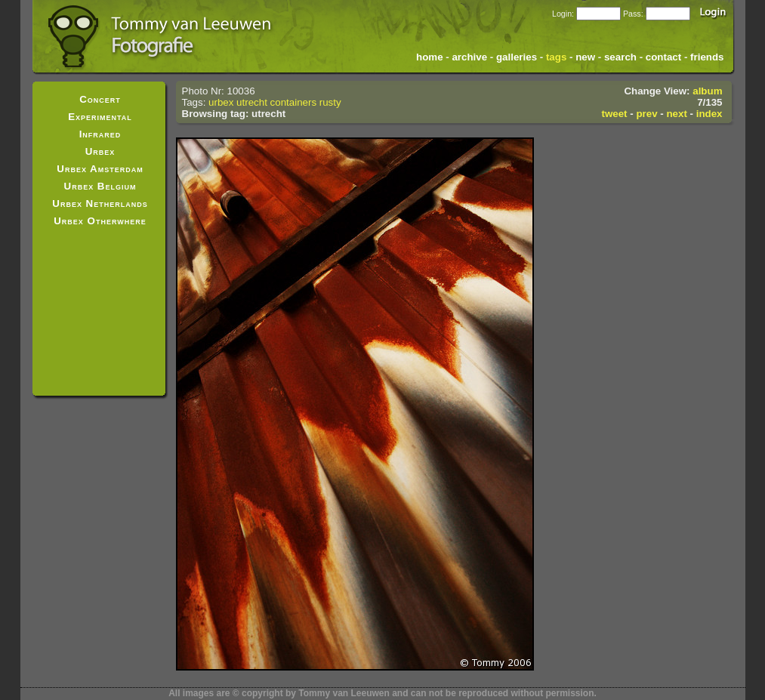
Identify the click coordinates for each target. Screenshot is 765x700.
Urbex (100, 151)
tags (556, 57)
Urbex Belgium (100, 186)
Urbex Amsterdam (100, 169)
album (707, 91)
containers (294, 102)
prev (646, 114)
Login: (563, 14)
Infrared (100, 134)
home (430, 57)
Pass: (633, 14)
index (709, 114)
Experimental (100, 117)
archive (469, 57)
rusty (330, 102)
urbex (221, 102)
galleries (517, 57)
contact (663, 57)
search (620, 57)
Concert (100, 99)
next (676, 114)
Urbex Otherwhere (100, 221)
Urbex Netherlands (100, 204)
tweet (614, 114)
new (585, 57)
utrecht (252, 102)
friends (707, 57)
